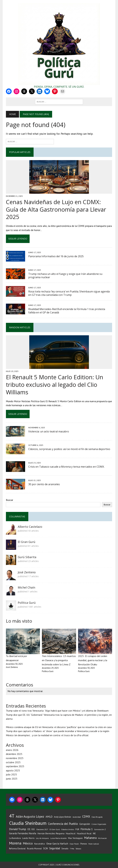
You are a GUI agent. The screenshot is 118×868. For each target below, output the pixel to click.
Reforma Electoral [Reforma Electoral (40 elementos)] (17, 848)
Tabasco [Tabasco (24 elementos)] (78, 849)
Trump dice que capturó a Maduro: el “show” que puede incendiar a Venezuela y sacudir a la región (58, 731)
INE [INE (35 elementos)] (94, 834)
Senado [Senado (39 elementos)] (65, 848)
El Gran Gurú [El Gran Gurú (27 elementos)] (55, 829)
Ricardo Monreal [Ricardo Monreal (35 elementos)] (34, 849)
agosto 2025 (13, 770)
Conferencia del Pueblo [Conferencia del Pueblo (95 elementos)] (63, 824)
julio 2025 (11, 774)
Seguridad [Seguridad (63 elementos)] (55, 848)
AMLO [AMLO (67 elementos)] (49, 817)
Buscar (10, 500)
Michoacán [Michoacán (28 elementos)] (102, 838)
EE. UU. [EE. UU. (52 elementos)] (31, 829)
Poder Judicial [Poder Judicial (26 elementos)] (94, 844)
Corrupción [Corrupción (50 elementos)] (85, 824)
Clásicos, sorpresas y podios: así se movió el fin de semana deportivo (69, 449)
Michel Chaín (26, 587)
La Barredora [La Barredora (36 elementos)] (15, 838)
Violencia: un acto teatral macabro (49, 431)
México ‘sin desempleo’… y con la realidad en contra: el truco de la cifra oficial (47, 735)
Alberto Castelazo (30, 527)
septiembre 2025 (15, 766)
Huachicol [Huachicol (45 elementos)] (71, 833)
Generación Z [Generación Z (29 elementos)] (100, 829)
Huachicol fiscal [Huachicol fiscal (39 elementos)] (84, 833)
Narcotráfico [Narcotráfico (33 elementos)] (40, 844)
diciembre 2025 (14, 754)
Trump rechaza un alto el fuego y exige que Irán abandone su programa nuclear (65, 276)
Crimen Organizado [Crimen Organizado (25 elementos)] (99, 824)
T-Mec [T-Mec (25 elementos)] (72, 849)
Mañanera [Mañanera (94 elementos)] (90, 838)
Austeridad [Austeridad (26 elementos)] (77, 817)
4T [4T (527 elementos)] (12, 816)
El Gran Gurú (27, 542)
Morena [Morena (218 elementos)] (15, 843)
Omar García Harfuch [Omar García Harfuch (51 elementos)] (57, 844)
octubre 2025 (13, 762)
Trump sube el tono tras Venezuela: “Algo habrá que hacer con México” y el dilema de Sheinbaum (57, 711)
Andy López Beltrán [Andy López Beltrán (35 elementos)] (63, 817)
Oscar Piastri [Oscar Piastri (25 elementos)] (74, 844)
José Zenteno (27, 572)
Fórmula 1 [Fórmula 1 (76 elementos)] (87, 829)
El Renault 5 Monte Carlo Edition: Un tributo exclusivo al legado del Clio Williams (55, 385)
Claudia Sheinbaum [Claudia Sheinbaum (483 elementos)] (28, 823)
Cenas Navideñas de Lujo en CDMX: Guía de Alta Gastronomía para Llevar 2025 (56, 209)
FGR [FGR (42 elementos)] (77, 829)
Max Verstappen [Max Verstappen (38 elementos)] (75, 838)
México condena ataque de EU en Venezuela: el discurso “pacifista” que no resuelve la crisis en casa (59, 727)
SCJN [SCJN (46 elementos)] (45, 848)
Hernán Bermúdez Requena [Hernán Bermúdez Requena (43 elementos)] (51, 833)
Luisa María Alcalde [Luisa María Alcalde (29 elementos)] (59, 838)
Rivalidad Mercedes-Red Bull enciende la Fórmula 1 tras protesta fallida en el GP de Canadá (67, 311)
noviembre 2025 (15, 758)
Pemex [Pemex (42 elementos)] (84, 844)
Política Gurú (27, 603)
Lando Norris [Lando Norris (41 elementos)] (28, 838)
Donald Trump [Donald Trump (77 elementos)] (18, 829)
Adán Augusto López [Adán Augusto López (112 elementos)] (30, 816)
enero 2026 (12, 750)
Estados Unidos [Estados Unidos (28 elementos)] (68, 829)
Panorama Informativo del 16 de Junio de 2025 (56, 256)
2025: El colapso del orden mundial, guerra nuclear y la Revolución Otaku (93, 660)
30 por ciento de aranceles (44, 484)
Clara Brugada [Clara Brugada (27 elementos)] (97, 817)
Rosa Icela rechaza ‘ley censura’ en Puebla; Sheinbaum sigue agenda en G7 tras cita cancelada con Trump (69, 293)
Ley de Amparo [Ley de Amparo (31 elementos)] (42, 838)
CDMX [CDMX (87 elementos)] (86, 816)
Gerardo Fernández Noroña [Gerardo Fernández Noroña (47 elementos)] (23, 833)
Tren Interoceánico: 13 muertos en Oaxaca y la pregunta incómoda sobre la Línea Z (59, 660)
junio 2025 (12, 779)
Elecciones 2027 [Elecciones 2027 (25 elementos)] (42, 829)
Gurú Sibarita (27, 557)
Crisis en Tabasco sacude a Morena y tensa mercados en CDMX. (66, 467)
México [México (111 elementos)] (28, 843)
